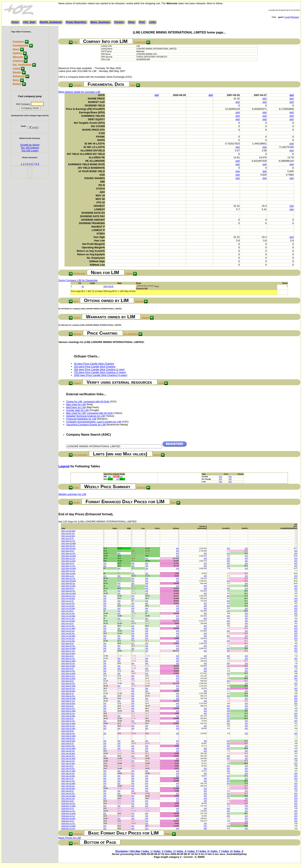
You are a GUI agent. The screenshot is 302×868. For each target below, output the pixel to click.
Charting (18, 61)
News (16, 49)
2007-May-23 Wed (69, 556)
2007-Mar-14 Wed (68, 673)
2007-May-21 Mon (68, 561)
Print (142, 22)
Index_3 (170, 851)
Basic (16, 80)
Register (295, 17)
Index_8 (227, 851)
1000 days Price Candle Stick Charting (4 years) (101, 375)
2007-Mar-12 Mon (68, 678)
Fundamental (21, 45)
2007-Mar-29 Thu (68, 646)
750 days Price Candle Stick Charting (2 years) (100, 372)
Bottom (17, 84)
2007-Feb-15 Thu (68, 721)
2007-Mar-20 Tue (68, 663)
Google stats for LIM (78, 410)
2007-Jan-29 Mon (68, 753)
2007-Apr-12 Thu (68, 626)
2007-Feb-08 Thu (68, 733)
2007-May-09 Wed (69, 581)
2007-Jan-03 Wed (68, 796)
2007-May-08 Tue (68, 583)
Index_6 (204, 851)
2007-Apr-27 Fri (68, 601)
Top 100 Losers (30, 151)
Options (17, 53)
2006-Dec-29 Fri (68, 801)
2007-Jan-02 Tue (68, 798)
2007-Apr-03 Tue (68, 638)
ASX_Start (29, 22)
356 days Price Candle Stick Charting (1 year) (99, 369)
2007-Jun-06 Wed (68, 531)
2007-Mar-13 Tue (68, 676)
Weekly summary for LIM (72, 494)
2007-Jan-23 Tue (68, 761)
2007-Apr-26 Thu (68, 603)
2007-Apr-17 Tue (68, 618)
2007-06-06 (109, 286)
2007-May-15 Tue (68, 571)
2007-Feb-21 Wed (68, 711)
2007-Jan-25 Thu (68, 756)
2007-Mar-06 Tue (68, 688)
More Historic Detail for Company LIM (79, 92)
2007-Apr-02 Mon (68, 641)
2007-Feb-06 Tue (68, 738)
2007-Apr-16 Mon (68, 621)
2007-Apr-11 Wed (68, 628)
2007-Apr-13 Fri (68, 623)
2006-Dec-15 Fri (68, 821)
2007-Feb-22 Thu (68, 708)
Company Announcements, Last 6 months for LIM (94, 422)
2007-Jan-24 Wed (68, 758)
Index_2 (159, 851)
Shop (131, 22)
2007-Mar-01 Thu (68, 696)
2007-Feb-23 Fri (68, 706)
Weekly (17, 72)
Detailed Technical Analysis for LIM (86, 416)
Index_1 (147, 851)
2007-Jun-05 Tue (68, 533)
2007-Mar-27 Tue (68, 651)
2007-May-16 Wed (69, 568)
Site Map (135, 851)
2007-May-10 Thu (68, 578)
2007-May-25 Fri (68, 551)
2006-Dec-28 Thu (68, 803)
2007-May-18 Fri (68, 563)
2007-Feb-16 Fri (68, 718)
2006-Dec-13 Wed (68, 826)
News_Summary (100, 22)
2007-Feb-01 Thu (68, 746)
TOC (75, 42)
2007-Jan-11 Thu (68, 781)
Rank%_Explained (51, 22)
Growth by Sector (30, 145)
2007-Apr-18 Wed (68, 616)
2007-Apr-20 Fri (68, 611)
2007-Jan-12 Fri (68, 778)
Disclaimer (122, 851)
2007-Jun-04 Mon (68, 536)
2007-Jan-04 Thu (68, 793)
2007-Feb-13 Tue (68, 726)
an (83, 286)
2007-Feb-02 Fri (68, 743)
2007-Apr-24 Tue (68, 606)
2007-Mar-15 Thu (68, 671)
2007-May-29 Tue (68, 546)
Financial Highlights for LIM (81, 419)
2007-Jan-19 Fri (68, 766)
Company (18, 41)
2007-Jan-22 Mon (68, 763)
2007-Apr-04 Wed (68, 636)
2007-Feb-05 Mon (68, 741)
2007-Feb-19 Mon (68, 716)
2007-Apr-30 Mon (68, 598)
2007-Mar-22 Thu (68, 658)
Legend (64, 466)
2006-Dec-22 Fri (68, 808)
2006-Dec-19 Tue (68, 816)
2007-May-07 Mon (68, 586)
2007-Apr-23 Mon (68, 608)
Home (15, 22)
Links (153, 22)
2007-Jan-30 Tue (68, 751)
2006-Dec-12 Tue (68, 828)
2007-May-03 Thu (68, 591)
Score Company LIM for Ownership (78, 280)
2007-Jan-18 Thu (68, 768)
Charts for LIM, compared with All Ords (88, 401)
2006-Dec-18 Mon (68, 818)
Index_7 (216, 851)
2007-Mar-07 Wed (68, 686)
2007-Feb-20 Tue (68, 713)
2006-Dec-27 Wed (68, 806)
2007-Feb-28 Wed (68, 698)
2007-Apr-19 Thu (68, 613)
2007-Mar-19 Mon (68, 666)
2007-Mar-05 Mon (68, 691)
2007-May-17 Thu (68, 566)
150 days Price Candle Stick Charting (95, 366)
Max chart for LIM (76, 404)
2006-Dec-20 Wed (68, 813)
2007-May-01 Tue (68, 596)
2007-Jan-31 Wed (68, 748)
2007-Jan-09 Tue (68, 786)
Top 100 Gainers (30, 148)
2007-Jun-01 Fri (68, 538)
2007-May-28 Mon (68, 548)
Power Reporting (76, 22)
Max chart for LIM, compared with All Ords (90, 413)
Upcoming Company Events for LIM (86, 425)
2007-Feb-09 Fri (68, 731)
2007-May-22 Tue (68, 558)
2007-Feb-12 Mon (68, 728)
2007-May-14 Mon (68, 573)
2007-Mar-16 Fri (68, 668)
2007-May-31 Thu (68, 541)
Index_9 (238, 851)
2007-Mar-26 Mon (68, 653)
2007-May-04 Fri (68, 588)
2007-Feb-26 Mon (68, 703)
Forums (119, 22)
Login (287, 17)
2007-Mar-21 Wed (68, 661)
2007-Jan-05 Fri (68, 791)
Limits (16, 68)
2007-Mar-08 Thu (68, 683)
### (157, 95)
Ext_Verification (22, 65)
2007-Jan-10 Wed (68, 783)
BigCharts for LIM (76, 407)
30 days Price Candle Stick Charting (94, 364)
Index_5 (193, 851)
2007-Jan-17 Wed (68, 771)
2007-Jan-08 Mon (68, 788)
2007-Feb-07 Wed (68, 736)
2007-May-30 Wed (69, 543)
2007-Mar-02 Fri (68, 693)
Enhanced (19, 76)
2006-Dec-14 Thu (68, 823)
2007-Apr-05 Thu (68, 633)
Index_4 (181, 851)
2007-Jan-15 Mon (68, 776)
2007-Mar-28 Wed (68, 648)
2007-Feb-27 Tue (68, 701)
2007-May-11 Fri (68, 576)
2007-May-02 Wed (69, 593)
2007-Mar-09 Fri (68, 681)
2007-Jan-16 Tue (68, 773)
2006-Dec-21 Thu (68, 811)
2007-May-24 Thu (68, 553)
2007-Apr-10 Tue (68, 631)
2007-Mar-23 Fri (68, 656)
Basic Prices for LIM (70, 838)
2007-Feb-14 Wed (68, 723)
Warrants (18, 57)
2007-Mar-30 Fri (68, 643)
